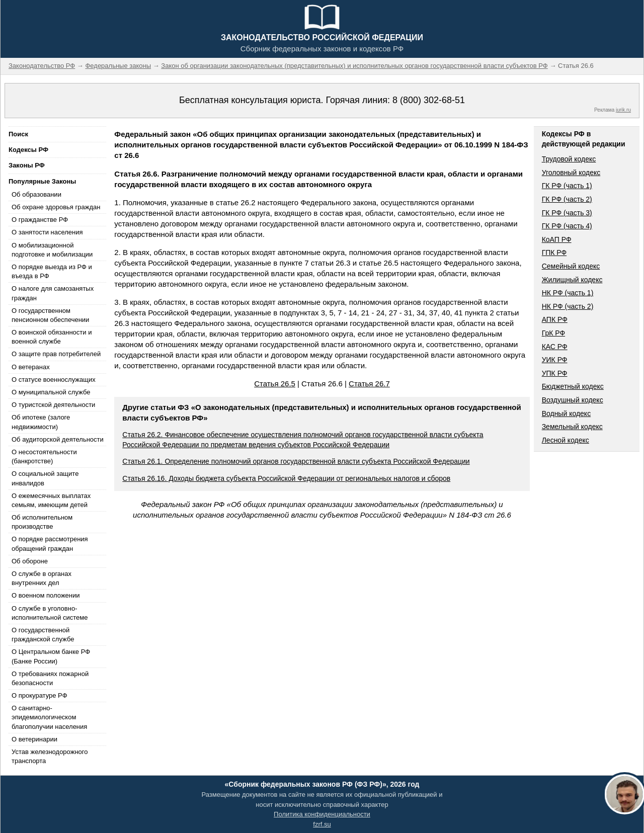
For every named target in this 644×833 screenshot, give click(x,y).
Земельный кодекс (572, 427)
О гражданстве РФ (40, 220)
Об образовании (36, 194)
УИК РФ (555, 360)
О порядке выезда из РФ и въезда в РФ (52, 271)
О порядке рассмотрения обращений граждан (50, 544)
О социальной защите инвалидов (45, 478)
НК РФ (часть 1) (568, 293)
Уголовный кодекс (571, 173)
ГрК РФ (553, 333)
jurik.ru (623, 110)
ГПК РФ (554, 253)
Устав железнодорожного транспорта (50, 756)
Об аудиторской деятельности (58, 439)
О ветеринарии (34, 739)
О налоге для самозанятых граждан (53, 293)
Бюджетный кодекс (573, 386)
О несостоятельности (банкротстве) (44, 456)
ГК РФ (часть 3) (567, 213)
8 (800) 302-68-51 (429, 100)
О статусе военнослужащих (54, 380)
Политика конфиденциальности (322, 814)
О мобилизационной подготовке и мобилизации (52, 250)
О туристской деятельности (53, 405)
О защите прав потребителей (56, 354)
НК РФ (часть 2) (568, 306)
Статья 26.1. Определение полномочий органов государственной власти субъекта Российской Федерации (296, 461)
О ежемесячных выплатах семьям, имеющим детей (51, 500)
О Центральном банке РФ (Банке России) (51, 656)
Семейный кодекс (571, 266)
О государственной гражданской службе (43, 635)
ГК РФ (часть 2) (567, 199)
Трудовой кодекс (569, 159)
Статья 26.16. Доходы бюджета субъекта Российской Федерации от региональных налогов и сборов (286, 478)
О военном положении (46, 595)
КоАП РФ (557, 239)
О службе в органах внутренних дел (42, 578)
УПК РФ (555, 373)
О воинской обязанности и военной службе (52, 337)
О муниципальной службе (51, 392)
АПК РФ (555, 319)
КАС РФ (555, 347)
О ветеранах (31, 367)
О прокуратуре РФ (39, 695)
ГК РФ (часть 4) (567, 226)
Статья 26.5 (275, 384)
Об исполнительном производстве (42, 522)
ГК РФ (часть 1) (567, 186)
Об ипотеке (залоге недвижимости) (41, 422)
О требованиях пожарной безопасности (50, 678)
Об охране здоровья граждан (56, 207)
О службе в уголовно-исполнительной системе (50, 613)
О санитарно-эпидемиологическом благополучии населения (49, 717)
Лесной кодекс (566, 440)
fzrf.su (322, 824)
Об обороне (30, 561)
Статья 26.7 (369, 384)
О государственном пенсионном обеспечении (50, 315)
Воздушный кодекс (573, 400)
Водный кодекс (567, 413)
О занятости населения (47, 232)
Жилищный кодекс (572, 280)
